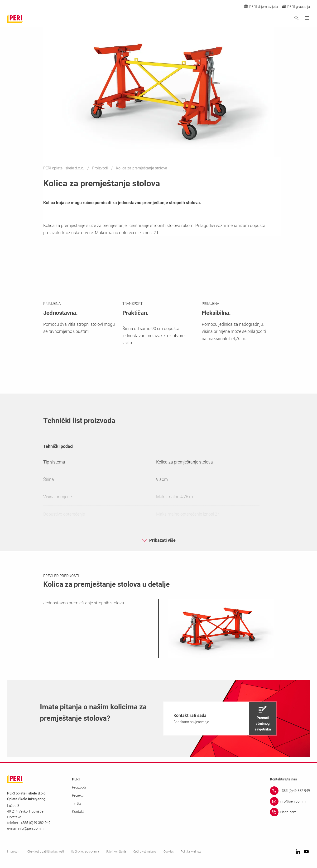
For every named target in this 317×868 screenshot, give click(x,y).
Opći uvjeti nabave (145, 852)
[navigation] (220, 718)
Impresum (14, 852)
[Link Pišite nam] (290, 812)
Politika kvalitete (191, 852)
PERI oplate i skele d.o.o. (64, 168)
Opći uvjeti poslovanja (85, 852)
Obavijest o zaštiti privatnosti (46, 852)
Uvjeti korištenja (116, 852)
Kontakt (78, 812)
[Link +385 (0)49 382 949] (290, 791)
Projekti (78, 795)
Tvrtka (77, 804)
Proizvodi (101, 168)
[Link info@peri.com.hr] (290, 801)
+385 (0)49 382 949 (35, 823)
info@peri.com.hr (31, 829)
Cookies (169, 852)
